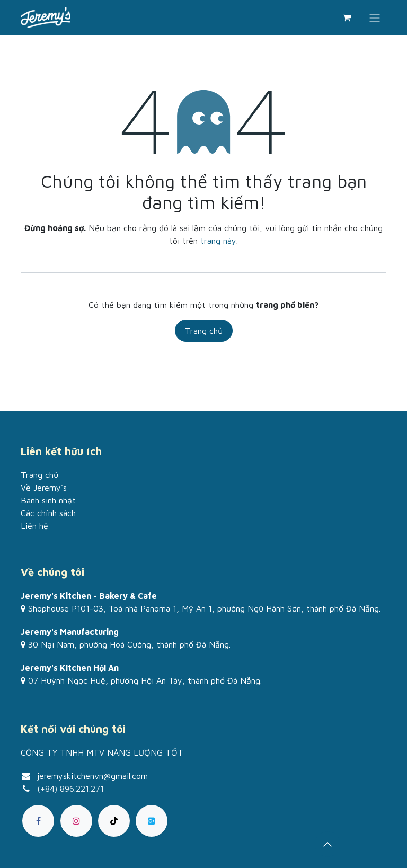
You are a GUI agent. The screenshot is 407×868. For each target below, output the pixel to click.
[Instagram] (76, 821)
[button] (328, 844)
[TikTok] (114, 821)
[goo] (152, 821)
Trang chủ (204, 331)
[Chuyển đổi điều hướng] (375, 17)
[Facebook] (38, 821)
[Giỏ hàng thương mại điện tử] (347, 17)
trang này (218, 241)
